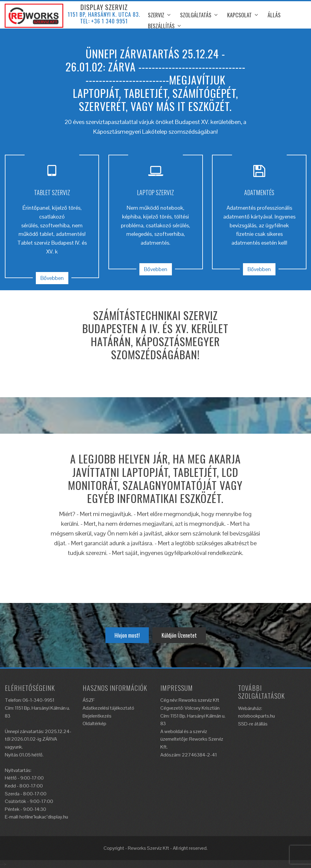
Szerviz (156, 15)
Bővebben (52, 278)
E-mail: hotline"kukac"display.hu (36, 817)
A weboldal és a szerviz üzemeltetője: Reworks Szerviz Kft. (192, 739)
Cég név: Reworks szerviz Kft (190, 700)
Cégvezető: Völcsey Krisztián (190, 708)
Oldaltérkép (94, 723)
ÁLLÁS (274, 15)
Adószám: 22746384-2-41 (189, 755)
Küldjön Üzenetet (179, 635)
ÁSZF (89, 700)
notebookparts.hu (256, 716)
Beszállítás (161, 26)
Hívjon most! (127, 635)
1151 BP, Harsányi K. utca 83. (104, 14)
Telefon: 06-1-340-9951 (30, 700)
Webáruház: (250, 708)
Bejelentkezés (97, 716)
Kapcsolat (239, 15)
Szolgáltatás (196, 15)
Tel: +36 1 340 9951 (104, 21)
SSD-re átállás (253, 724)
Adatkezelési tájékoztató (108, 708)
